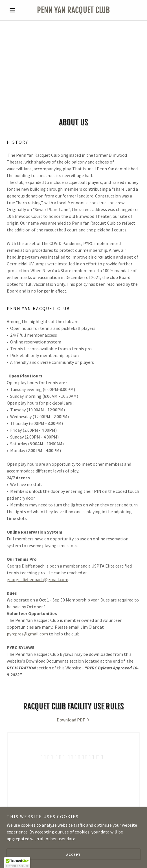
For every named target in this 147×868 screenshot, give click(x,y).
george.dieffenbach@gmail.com (38, 579)
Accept (74, 855)
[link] (73, 10)
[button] (17, 10)
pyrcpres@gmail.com (27, 634)
